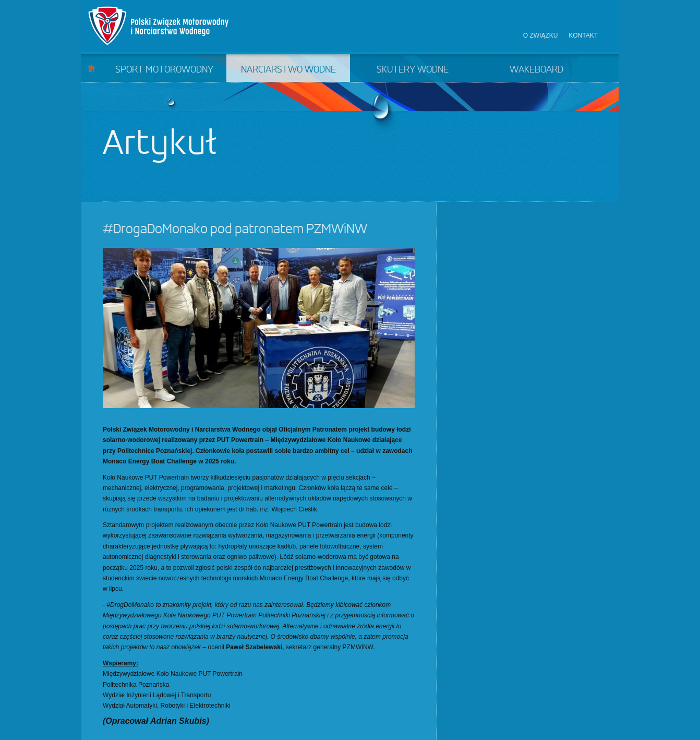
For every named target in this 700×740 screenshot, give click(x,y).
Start (92, 68)
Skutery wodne (413, 70)
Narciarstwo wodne (288, 70)
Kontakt (583, 35)
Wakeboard (536, 70)
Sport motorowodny (164, 70)
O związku (541, 35)
